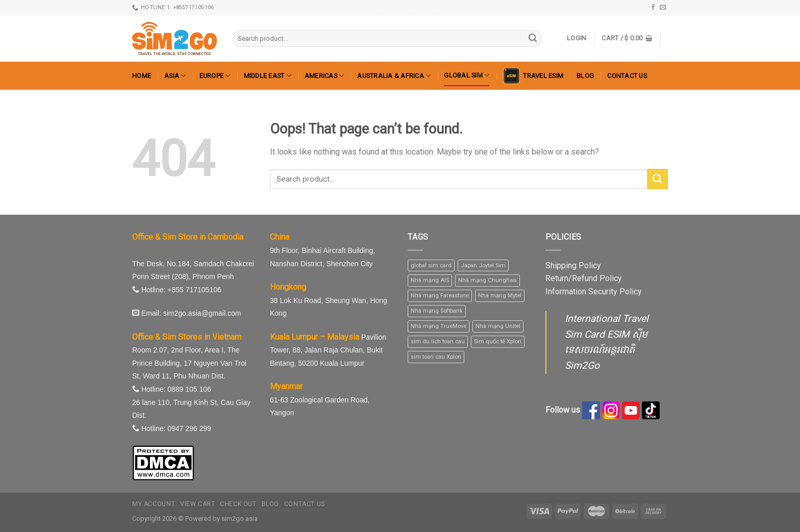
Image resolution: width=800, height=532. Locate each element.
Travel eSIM (533, 76)
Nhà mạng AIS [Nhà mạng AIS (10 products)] (430, 280)
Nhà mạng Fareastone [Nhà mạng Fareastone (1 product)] (440, 296)
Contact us (627, 76)
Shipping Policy (573, 265)
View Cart (198, 504)
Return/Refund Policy (584, 278)
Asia (175, 76)
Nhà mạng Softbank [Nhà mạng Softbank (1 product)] (437, 311)
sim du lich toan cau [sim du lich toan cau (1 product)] (438, 341)
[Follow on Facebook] (653, 8)
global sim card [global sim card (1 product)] (431, 265)
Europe (215, 76)
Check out (238, 504)
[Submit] (533, 39)
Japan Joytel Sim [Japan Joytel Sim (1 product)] (483, 265)
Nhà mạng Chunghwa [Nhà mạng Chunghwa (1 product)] (487, 280)
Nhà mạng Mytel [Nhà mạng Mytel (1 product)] (500, 296)
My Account (154, 504)
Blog (585, 76)
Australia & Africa (394, 76)
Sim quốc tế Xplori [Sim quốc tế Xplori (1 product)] (498, 341)
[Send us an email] (663, 8)
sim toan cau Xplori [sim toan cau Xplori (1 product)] (436, 357)
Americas (324, 76)
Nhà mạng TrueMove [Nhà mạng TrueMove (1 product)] (439, 326)
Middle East (268, 76)
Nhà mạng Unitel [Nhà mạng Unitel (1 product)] (498, 326)
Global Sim (467, 75)
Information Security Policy (594, 292)
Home (142, 76)
